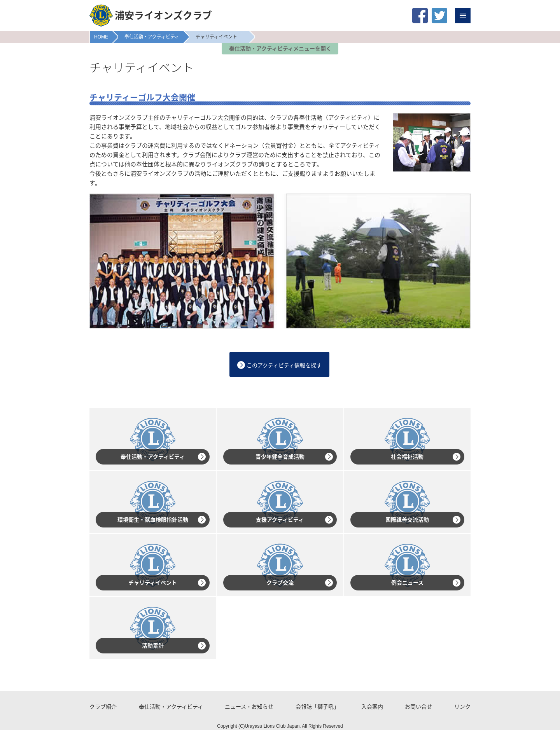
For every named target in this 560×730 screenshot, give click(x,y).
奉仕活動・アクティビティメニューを (280, 49)
